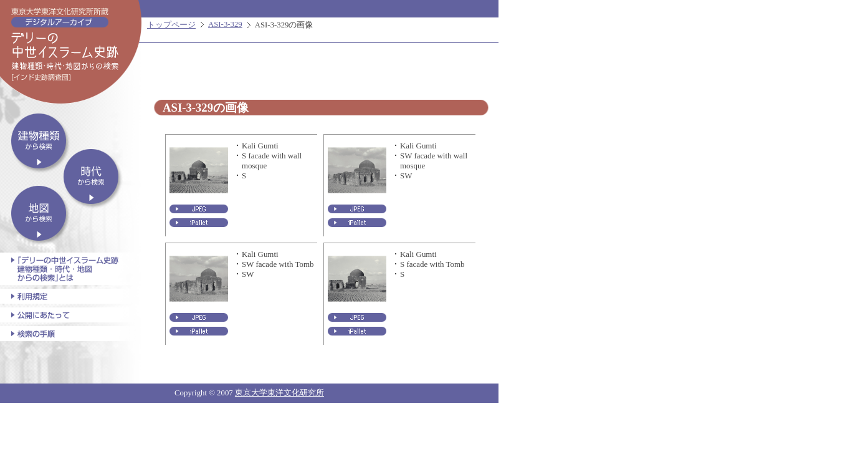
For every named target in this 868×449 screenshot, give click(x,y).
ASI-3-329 (225, 24)
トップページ (171, 25)
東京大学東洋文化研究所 (279, 393)
